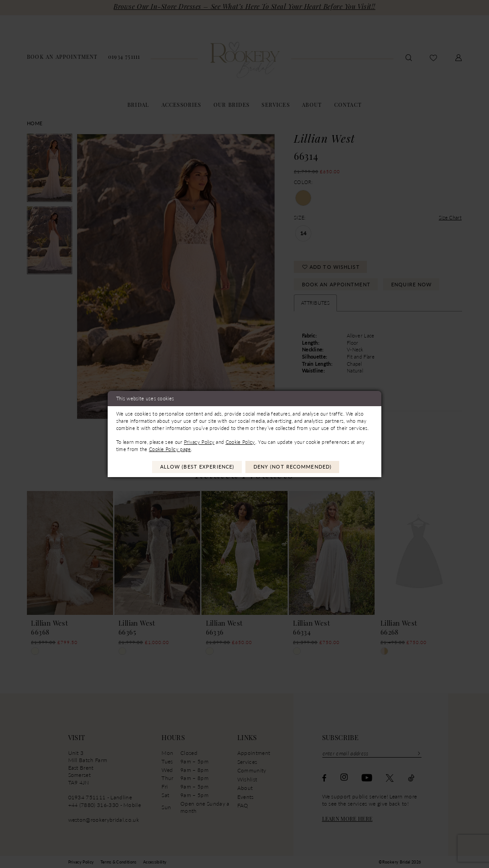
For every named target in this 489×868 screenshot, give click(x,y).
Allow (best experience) (197, 467)
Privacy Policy (199, 442)
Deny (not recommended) (293, 467)
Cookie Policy (240, 442)
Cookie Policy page (170, 449)
